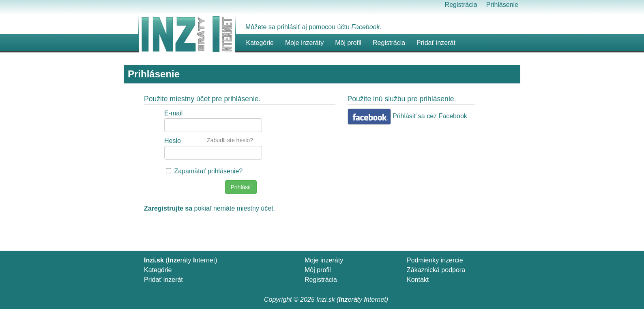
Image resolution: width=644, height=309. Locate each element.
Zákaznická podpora (436, 270)
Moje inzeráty (304, 43)
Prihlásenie (502, 5)
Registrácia (461, 5)
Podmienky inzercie (435, 260)
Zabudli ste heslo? (230, 140)
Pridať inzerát (163, 280)
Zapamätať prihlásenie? (208, 171)
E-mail (173, 113)
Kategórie (158, 270)
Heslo (173, 141)
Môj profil (348, 43)
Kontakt (418, 280)
